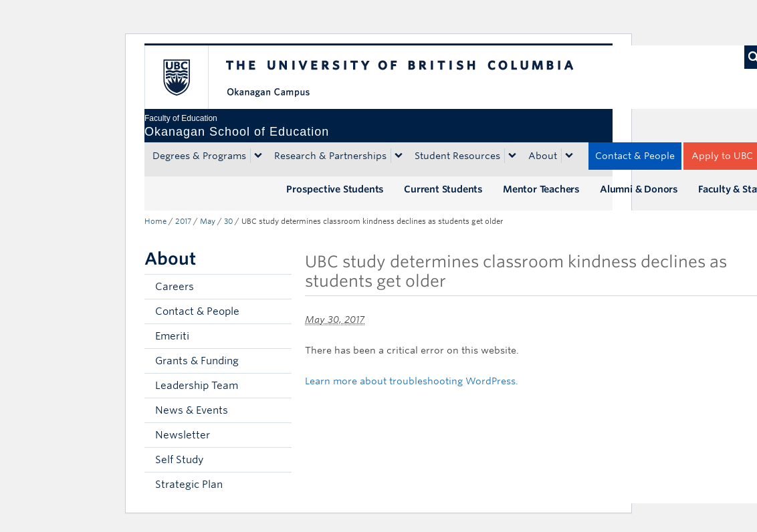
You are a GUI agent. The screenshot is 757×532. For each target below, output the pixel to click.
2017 (183, 221)
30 (228, 221)
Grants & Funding (197, 361)
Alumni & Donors (639, 189)
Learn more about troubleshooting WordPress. (412, 381)
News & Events (192, 410)
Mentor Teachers (541, 189)
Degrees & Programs (199, 156)
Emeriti (172, 336)
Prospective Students (335, 189)
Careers (175, 287)
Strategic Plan (189, 485)
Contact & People (635, 156)
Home (155, 221)
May (208, 221)
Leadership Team (197, 386)
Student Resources (457, 156)
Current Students (443, 189)
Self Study (179, 460)
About (543, 156)
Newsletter (183, 435)
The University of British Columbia (186, 77)
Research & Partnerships (330, 156)
